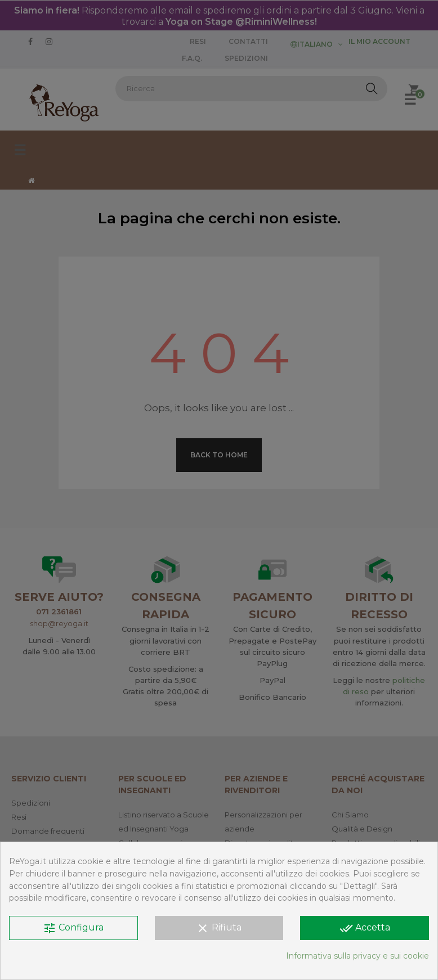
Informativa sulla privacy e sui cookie (357, 956)
